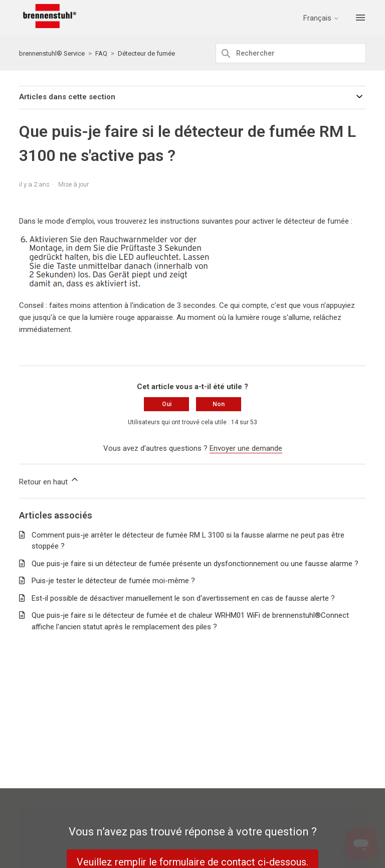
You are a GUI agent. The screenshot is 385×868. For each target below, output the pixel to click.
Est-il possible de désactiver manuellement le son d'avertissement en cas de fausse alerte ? (183, 598)
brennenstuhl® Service (52, 53)
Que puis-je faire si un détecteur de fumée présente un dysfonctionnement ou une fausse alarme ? (195, 564)
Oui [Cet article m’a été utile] (167, 404)
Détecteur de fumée (146, 53)
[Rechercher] (291, 53)
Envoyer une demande (246, 448)
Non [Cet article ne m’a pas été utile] (219, 404)
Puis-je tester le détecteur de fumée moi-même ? (113, 581)
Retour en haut (49, 480)
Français (321, 18)
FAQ (101, 53)
